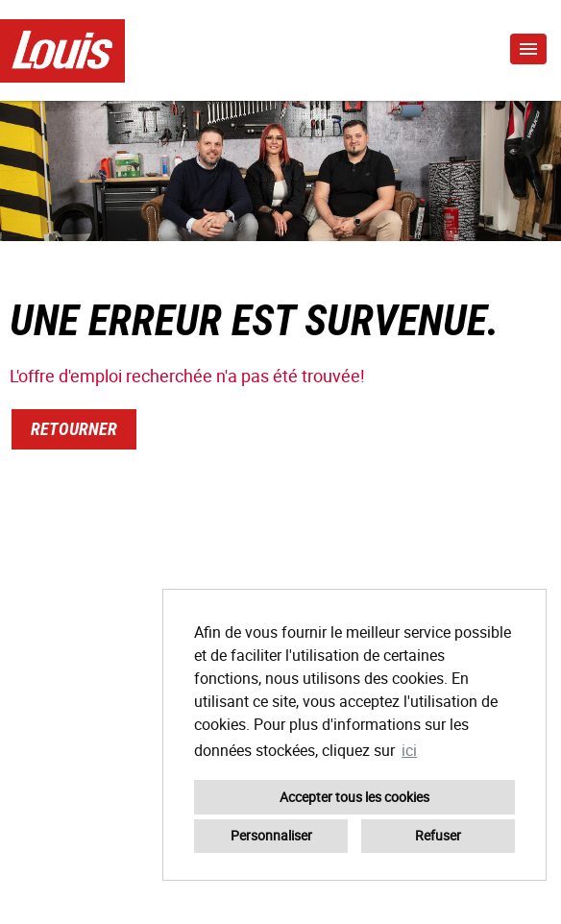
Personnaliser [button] (271, 835)
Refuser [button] (438, 835)
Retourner (74, 429)
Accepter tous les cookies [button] (354, 797)
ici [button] (409, 750)
